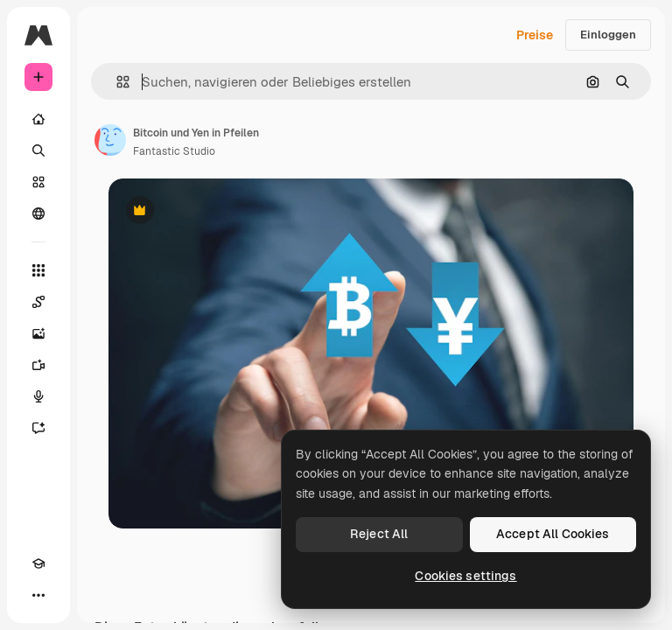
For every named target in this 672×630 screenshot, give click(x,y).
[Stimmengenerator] (38, 396)
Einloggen (608, 35)
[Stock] (38, 182)
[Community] (38, 213)
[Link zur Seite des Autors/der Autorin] (110, 140)
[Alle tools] (38, 270)
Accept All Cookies (553, 534)
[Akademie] (38, 563)
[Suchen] (38, 150)
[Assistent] (38, 428)
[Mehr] (38, 595)
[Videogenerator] (38, 365)
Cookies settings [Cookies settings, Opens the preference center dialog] (465, 576)
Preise (535, 35)
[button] (116, 82)
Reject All (379, 534)
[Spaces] (38, 302)
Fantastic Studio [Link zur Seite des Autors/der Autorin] (174, 151)
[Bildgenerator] (38, 333)
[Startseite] (38, 119)
